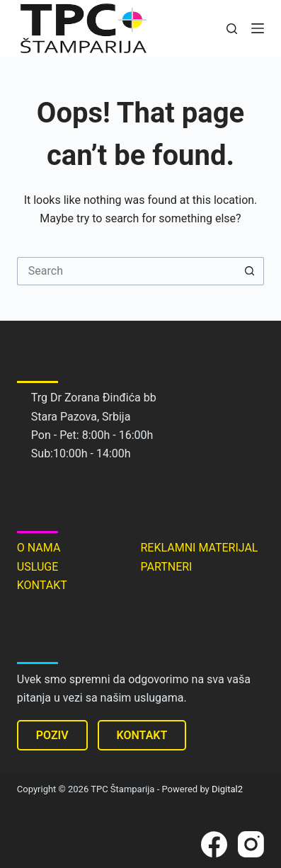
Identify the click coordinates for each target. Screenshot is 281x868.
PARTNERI (166, 567)
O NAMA (39, 548)
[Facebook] (214, 844)
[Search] (232, 29)
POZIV (52, 735)
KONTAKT (42, 585)
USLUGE (38, 567)
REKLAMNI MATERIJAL (199, 548)
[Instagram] (251, 844)
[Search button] (250, 271)
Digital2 (227, 789)
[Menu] (258, 28)
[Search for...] (126, 271)
